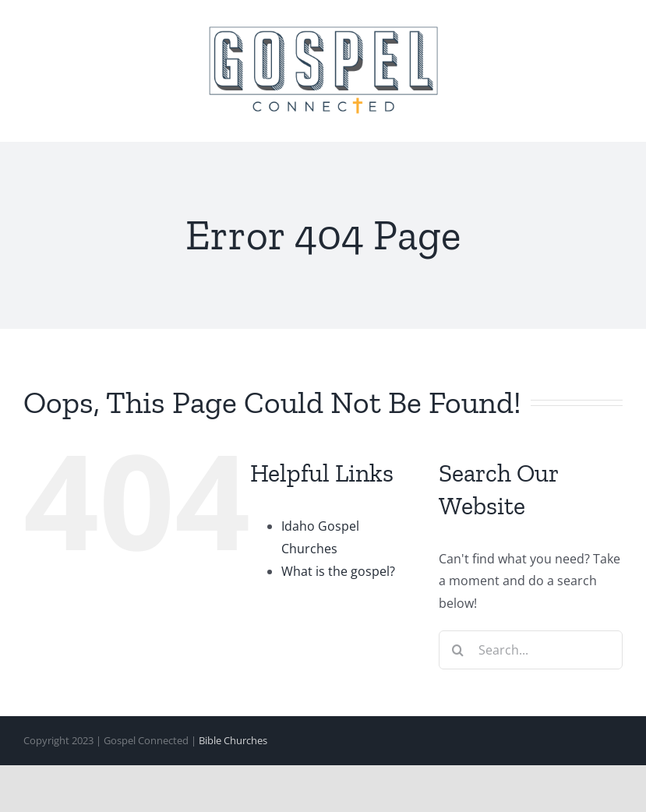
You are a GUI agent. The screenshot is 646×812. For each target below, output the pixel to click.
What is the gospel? (338, 571)
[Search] (458, 650)
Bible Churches (233, 740)
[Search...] (531, 650)
